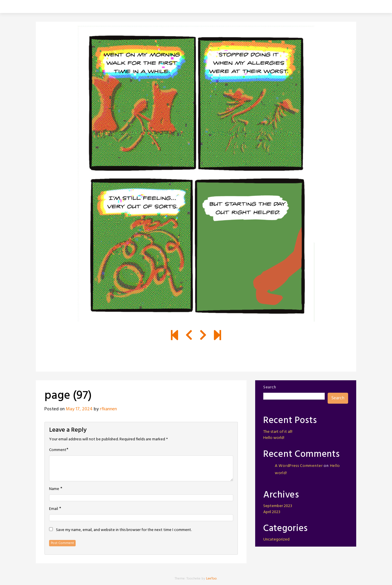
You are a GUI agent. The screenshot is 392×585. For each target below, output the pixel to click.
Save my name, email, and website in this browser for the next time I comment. (124, 530)
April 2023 (272, 512)
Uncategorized (276, 540)
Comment (58, 450)
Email (54, 509)
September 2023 (278, 506)
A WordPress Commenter (299, 466)
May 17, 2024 (79, 409)
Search (270, 387)
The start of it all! (278, 432)
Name (54, 489)
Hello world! (274, 438)
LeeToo (211, 579)
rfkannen (108, 409)
